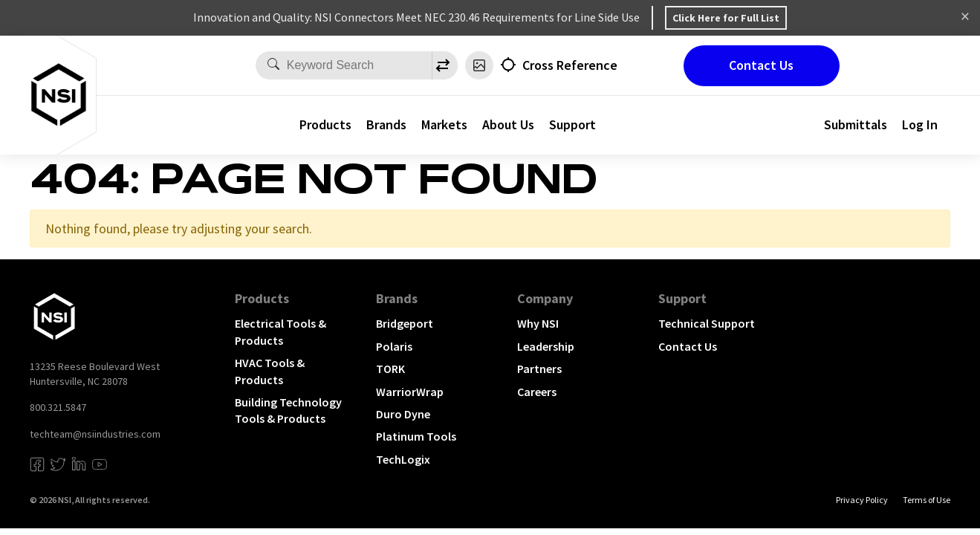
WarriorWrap (410, 392)
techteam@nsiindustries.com (95, 434)
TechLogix (403, 459)
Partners (539, 369)
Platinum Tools (416, 436)
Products (325, 124)
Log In (920, 124)
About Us (508, 124)
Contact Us (761, 65)
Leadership (546, 346)
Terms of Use (927, 500)
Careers (537, 392)
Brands (386, 124)
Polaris (394, 346)
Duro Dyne (403, 414)
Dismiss (965, 18)
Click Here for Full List (726, 18)
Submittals (856, 124)
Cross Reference (570, 65)
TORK (390, 369)
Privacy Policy (862, 500)
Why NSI (538, 323)
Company (545, 298)
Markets (444, 124)
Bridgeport (405, 323)
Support (572, 124)
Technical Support (707, 323)
